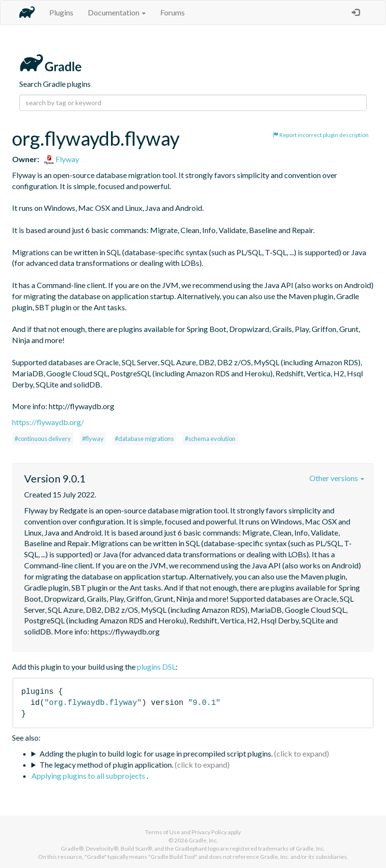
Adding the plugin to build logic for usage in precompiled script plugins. (156, 753)
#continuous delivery (43, 439)
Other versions (337, 478)
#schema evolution (210, 439)
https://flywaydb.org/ (48, 422)
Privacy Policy (209, 832)
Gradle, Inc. (203, 840)
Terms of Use (163, 832)
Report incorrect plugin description (321, 135)
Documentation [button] (117, 12)
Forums (172, 12)
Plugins (61, 12)
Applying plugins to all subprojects (89, 776)
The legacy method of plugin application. (106, 765)
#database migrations (144, 439)
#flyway (93, 439)
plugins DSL (156, 667)
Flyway (62, 159)
